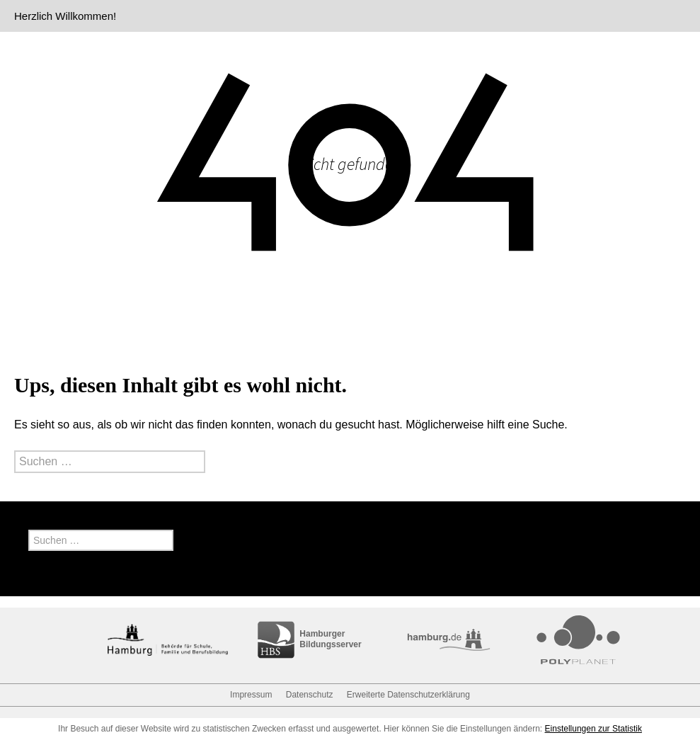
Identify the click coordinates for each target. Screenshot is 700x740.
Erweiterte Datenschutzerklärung (408, 695)
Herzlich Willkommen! (65, 16)
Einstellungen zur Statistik (593, 729)
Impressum (251, 695)
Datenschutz (310, 695)
